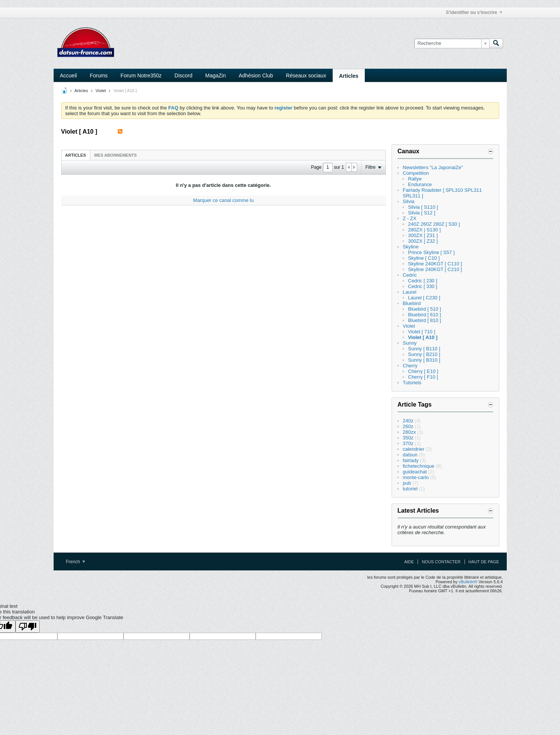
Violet (101, 91)
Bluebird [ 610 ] (425, 315)
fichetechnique (419, 466)
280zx (410, 432)
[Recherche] (452, 43)
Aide (409, 562)
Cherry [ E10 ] (423, 371)
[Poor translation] (28, 626)
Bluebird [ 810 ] (425, 320)
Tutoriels (412, 383)
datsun (410, 455)
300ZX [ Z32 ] (423, 241)
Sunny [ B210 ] (424, 354)
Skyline (411, 247)
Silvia (409, 201)
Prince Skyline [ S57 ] (432, 252)
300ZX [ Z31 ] (423, 235)
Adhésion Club (256, 76)
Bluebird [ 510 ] (425, 309)
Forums (99, 76)
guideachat (415, 472)
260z (408, 426)
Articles (349, 76)
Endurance (420, 184)
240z (408, 421)
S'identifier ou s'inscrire (474, 12)
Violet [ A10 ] (423, 337)
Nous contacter (441, 562)
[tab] (76, 155)
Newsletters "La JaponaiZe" (433, 167)
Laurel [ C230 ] (424, 298)
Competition (416, 173)
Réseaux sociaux (306, 76)
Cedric (410, 275)
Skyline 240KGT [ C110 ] (435, 264)
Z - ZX (410, 218)
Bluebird (412, 303)
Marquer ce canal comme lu (223, 200)
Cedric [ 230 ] (423, 281)
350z (408, 438)
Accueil (69, 76)
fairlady (411, 460)
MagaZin (216, 76)
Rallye (415, 179)
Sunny (410, 343)
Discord (183, 76)
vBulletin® (468, 582)
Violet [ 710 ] (422, 332)
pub (407, 483)
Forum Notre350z (141, 76)
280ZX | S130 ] (425, 230)
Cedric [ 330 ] (423, 286)
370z (408, 443)
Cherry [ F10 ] (423, 377)
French (76, 562)
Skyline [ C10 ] (424, 258)
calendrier (414, 449)
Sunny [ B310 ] (424, 360)
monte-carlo (416, 477)
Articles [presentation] (76, 155)
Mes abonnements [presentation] (116, 155)
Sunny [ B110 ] (424, 349)
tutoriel (410, 489)
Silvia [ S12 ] (422, 213)
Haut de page (484, 562)
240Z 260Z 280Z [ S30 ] (434, 224)
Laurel (410, 292)
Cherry (410, 366)
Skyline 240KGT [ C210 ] (435, 269)
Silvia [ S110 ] (423, 207)
